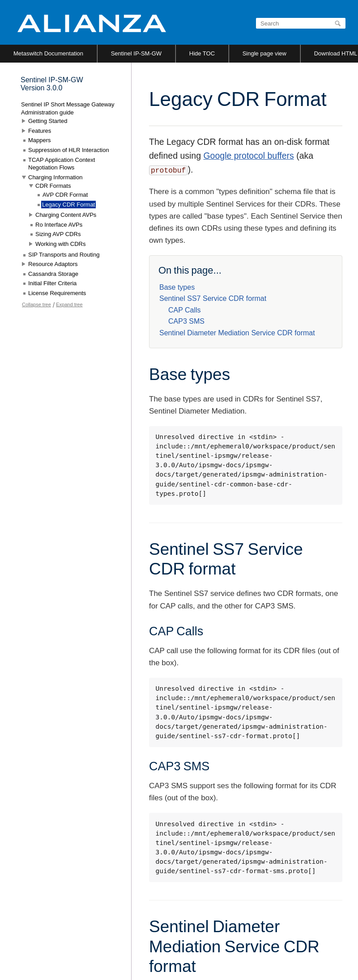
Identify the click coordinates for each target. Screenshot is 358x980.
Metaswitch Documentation (48, 53)
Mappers (40, 140)
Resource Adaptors (53, 264)
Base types (177, 287)
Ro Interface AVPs (59, 225)
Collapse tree (36, 304)
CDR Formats (53, 186)
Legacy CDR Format (68, 205)
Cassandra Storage (53, 274)
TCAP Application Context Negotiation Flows (62, 164)
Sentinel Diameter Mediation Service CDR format (237, 333)
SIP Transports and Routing (64, 255)
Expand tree (69, 304)
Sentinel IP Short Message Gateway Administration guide (68, 108)
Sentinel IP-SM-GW (136, 53)
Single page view (264, 53)
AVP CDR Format (65, 195)
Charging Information (55, 177)
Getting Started (48, 121)
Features (40, 131)
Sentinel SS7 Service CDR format (213, 298)
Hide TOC (202, 53)
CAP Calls (185, 310)
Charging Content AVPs (66, 215)
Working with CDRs (60, 244)
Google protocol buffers (248, 156)
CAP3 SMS (186, 321)
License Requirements (57, 293)
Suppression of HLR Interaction (69, 150)
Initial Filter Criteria (52, 283)
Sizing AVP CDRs (58, 234)
